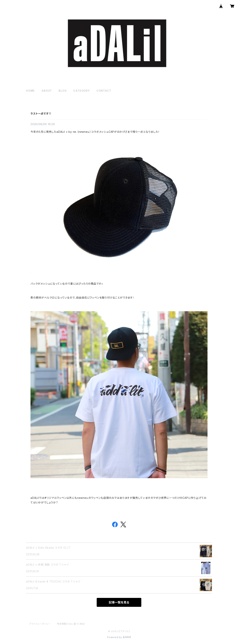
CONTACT (104, 91)
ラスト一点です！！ (41, 113)
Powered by (119, 637)
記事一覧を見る (119, 602)
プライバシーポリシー (40, 624)
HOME (30, 91)
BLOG (63, 91)
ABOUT (47, 91)
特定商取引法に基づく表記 (71, 624)
